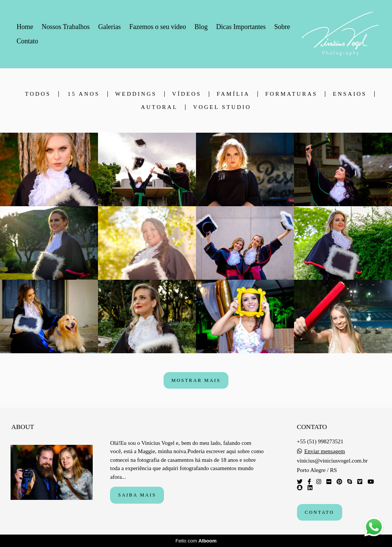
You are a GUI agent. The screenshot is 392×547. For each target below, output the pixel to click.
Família (233, 94)
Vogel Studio (222, 107)
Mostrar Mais (196, 380)
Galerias (110, 27)
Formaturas (291, 94)
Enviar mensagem (325, 451)
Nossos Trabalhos (66, 27)
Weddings (136, 94)
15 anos (84, 94)
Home (25, 27)
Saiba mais (137, 495)
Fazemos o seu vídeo (158, 27)
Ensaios (350, 94)
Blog (201, 27)
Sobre (282, 27)
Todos (38, 94)
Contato (27, 41)
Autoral (159, 107)
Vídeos (187, 94)
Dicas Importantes (241, 27)
